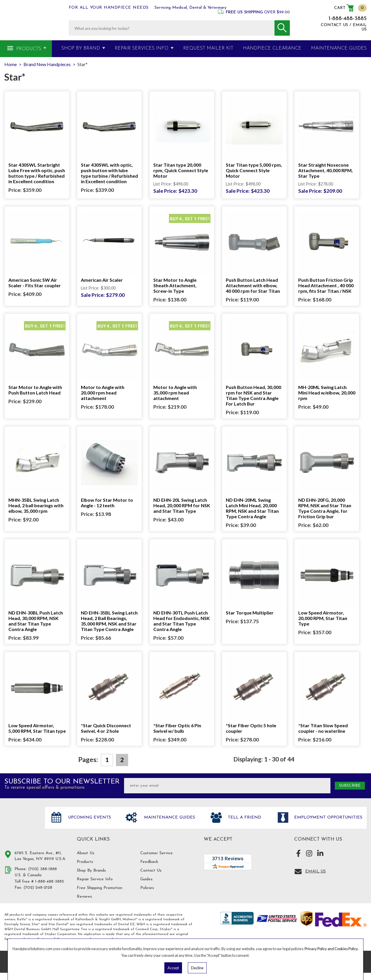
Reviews (84, 897)
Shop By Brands (91, 871)
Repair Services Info (142, 48)
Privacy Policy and (320, 949)
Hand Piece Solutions (21, 824)
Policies (147, 888)
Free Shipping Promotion (100, 888)
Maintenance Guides (169, 818)
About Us (86, 853)
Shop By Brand (81, 48)
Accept (173, 968)
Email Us (315, 871)
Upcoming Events (89, 818)
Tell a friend (244, 818)
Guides (146, 879)
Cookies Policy (346, 949)
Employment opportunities (328, 818)
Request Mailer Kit (208, 48)
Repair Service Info (95, 879)
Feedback (149, 862)
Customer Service (157, 853)
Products (29, 49)
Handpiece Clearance (272, 48)
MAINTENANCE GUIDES (339, 48)
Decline (197, 968)
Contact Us (151, 871)
